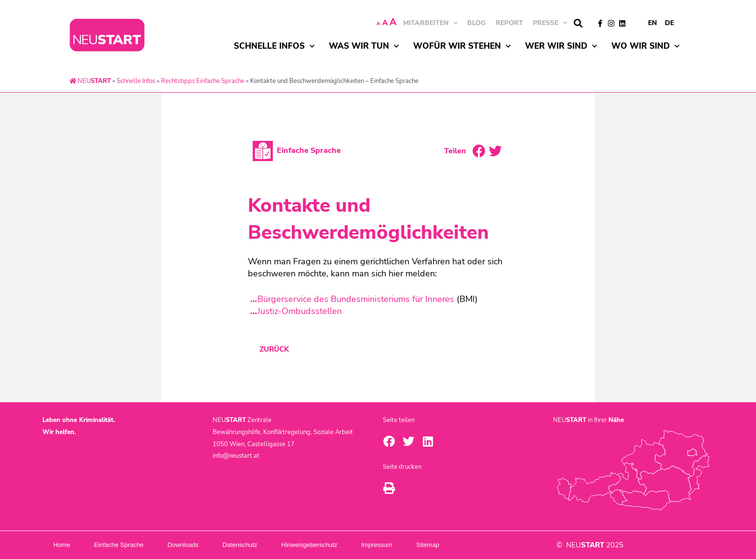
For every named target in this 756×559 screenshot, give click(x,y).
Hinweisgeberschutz (342, 545)
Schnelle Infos (274, 46)
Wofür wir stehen (462, 46)
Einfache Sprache (130, 545)
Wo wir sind (645, 46)
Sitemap (476, 545)
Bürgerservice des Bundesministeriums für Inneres (356, 299)
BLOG (476, 23)
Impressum (418, 545)
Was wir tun (364, 46)
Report (509, 23)
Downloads (202, 545)
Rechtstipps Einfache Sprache (203, 81)
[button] (578, 23)
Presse (550, 23)
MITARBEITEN (430, 23)
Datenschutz (266, 545)
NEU (90, 81)
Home (65, 545)
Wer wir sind (561, 46)
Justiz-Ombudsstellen (300, 311)
